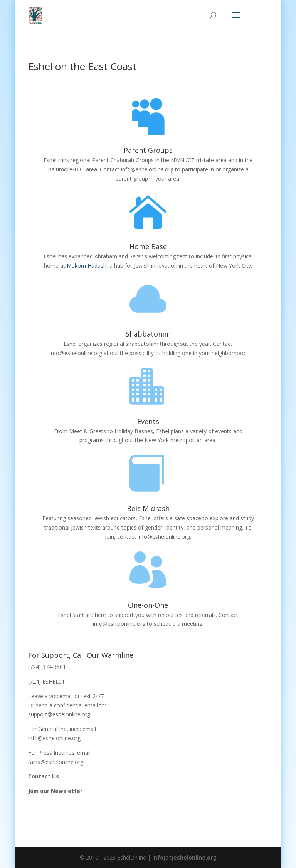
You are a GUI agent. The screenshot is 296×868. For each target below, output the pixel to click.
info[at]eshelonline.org (184, 857)
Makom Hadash (87, 266)
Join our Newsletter (55, 791)
